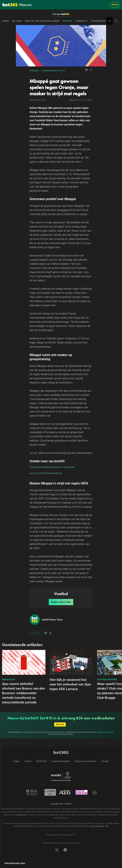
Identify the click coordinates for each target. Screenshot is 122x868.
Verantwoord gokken (61, 761)
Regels (17, 761)
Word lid (115, 5)
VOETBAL (68, 21)
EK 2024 (35, 633)
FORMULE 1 (82, 21)
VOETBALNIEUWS (107, 680)
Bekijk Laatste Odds (61, 602)
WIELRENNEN (99, 21)
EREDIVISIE (9, 680)
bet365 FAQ (41, 761)
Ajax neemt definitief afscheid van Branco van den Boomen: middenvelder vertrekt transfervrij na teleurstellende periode (24, 693)
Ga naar (61, 14)
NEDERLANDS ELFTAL (54, 71)
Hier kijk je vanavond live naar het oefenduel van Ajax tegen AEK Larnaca (70, 684)
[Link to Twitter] (91, 72)
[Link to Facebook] (86, 72)
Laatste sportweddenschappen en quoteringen (52, 467)
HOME (5, 21)
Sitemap (105, 761)
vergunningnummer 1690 (99, 826)
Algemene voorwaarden (105, 732)
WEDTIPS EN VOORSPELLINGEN (42, 21)
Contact (28, 761)
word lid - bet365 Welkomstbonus (46, 473)
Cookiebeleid (20, 815)
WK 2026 (17, 21)
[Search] (116, 21)
